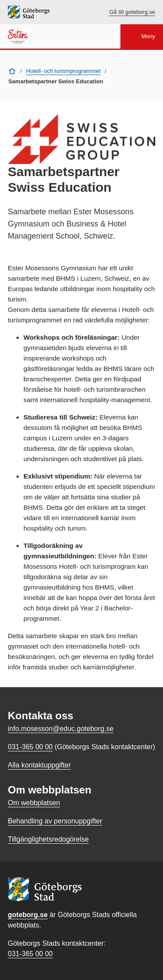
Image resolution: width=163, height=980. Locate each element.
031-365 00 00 (30, 954)
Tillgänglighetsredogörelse (48, 839)
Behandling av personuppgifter (55, 821)
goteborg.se (28, 915)
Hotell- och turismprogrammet (63, 71)
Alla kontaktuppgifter (39, 765)
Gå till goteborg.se (132, 12)
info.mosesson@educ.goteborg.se (61, 729)
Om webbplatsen (34, 803)
